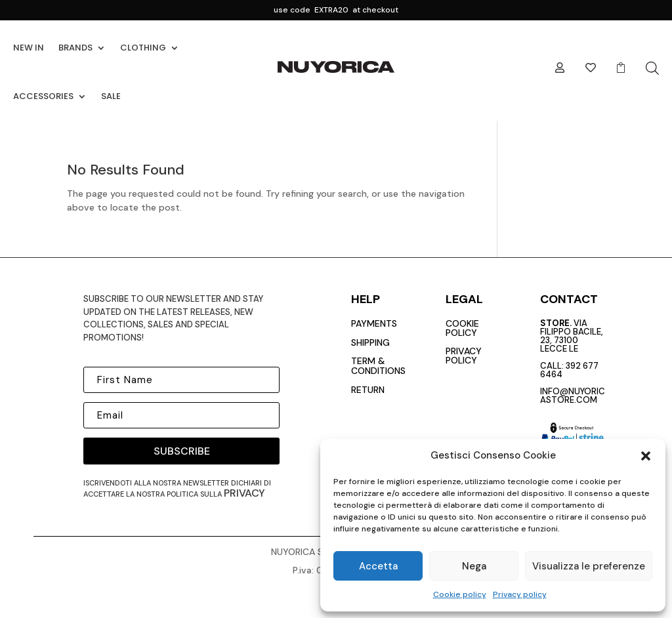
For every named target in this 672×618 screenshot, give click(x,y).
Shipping (370, 342)
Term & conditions (378, 366)
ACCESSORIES (43, 96)
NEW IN (29, 48)
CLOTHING (143, 48)
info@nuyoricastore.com (573, 396)
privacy (244, 493)
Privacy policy (520, 594)
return (368, 390)
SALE (111, 96)
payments (374, 323)
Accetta (378, 566)
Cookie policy (460, 594)
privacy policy (464, 356)
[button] (646, 456)
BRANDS (75, 48)
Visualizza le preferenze (589, 566)
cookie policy (462, 328)
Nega (474, 566)
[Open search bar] (652, 68)
